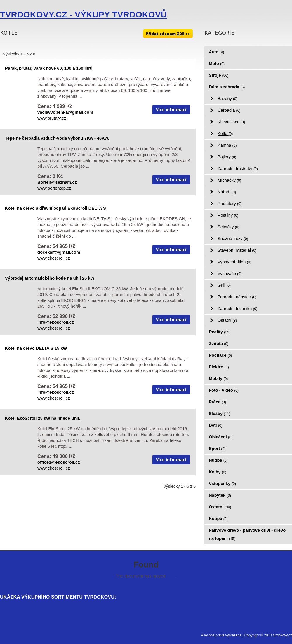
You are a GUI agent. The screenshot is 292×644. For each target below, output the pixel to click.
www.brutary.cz (52, 118)
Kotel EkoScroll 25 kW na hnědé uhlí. (42, 418)
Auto (216, 52)
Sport (217, 449)
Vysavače (230, 274)
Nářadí (227, 192)
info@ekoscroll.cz (56, 322)
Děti (216, 425)
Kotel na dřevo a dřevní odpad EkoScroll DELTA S (55, 208)
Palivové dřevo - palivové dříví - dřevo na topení (247, 534)
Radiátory (230, 204)
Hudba (218, 460)
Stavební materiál (237, 250)
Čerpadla (229, 110)
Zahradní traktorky (238, 169)
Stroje (219, 75)
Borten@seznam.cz (57, 182)
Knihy (218, 472)
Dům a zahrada (227, 87)
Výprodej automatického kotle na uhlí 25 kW (50, 278)
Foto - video (224, 390)
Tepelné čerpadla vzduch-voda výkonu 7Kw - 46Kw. (57, 138)
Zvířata (219, 344)
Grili (224, 285)
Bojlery (227, 157)
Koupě (218, 519)
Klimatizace (231, 122)
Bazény (227, 99)
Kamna (227, 145)
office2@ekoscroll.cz (59, 462)
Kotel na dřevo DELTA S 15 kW (36, 348)
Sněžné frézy (233, 239)
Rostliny (228, 215)
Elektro (219, 367)
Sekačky (228, 227)
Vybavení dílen (234, 262)
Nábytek (220, 495)
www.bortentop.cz (54, 188)
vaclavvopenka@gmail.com (65, 112)
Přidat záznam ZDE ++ (168, 34)
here (171, 576)
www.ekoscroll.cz (54, 258)
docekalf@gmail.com (59, 252)
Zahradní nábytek (237, 297)
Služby (219, 414)
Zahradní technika (237, 309)
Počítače (220, 355)
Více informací (171, 110)
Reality (220, 332)
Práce (217, 402)
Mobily (218, 379)
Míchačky (229, 180)
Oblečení (221, 437)
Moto (217, 64)
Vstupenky (222, 484)
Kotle (225, 134)
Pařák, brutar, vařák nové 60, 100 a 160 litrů (49, 68)
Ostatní (227, 320)
